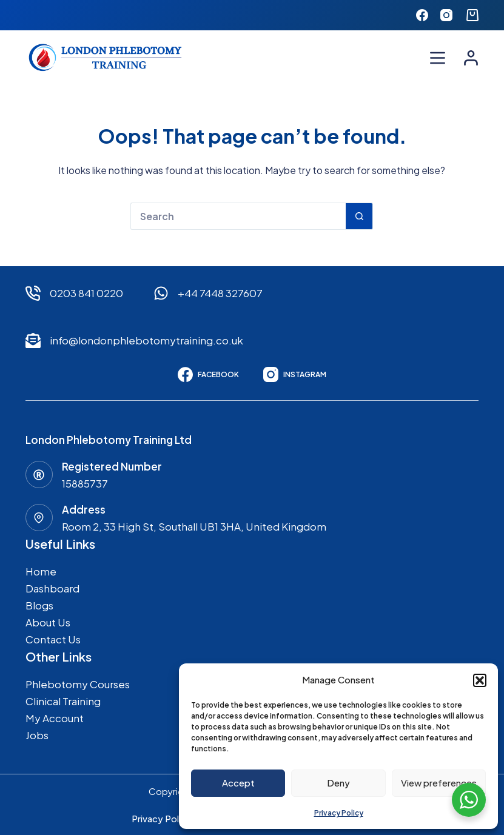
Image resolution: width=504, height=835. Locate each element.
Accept (238, 783)
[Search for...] (238, 216)
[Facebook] (422, 15)
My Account (55, 718)
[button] (480, 680)
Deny (338, 783)
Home (41, 571)
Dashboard (52, 588)
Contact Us (53, 639)
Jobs (37, 735)
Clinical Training (63, 701)
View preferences (439, 783)
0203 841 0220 (86, 293)
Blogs (39, 605)
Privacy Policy (339, 813)
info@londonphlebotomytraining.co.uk (146, 340)
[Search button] (359, 216)
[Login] (471, 58)
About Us (48, 622)
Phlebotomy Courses (78, 684)
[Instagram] (446, 15)
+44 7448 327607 (220, 293)
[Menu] (438, 58)
